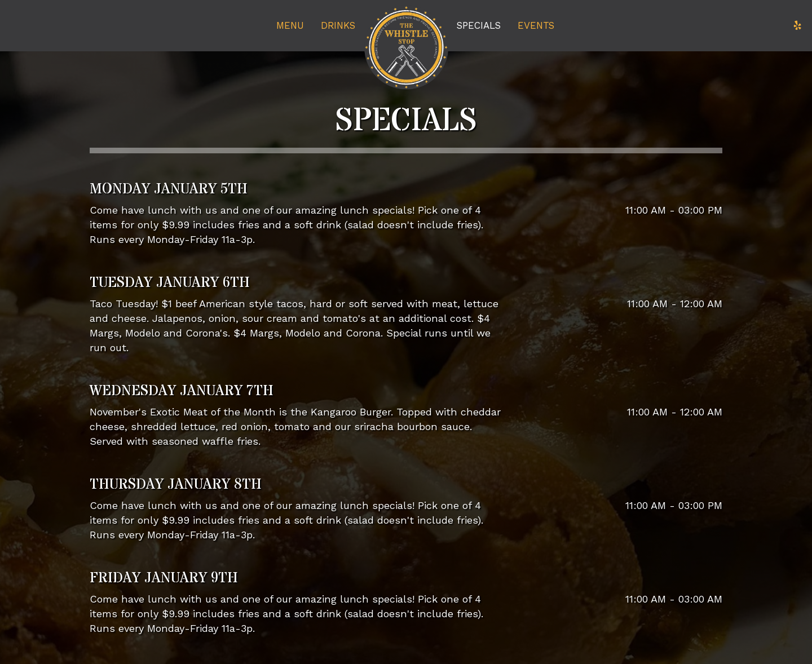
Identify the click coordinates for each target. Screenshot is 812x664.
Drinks (338, 25)
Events (536, 25)
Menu (290, 25)
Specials (479, 25)
